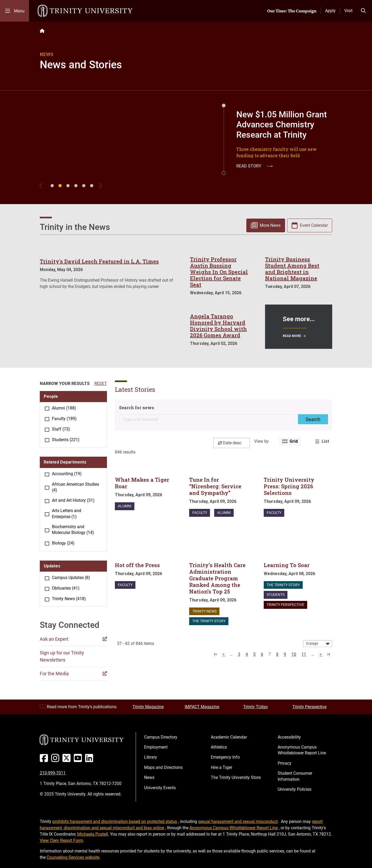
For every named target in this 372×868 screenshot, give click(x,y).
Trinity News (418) (69, 599)
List (325, 441)
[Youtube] (79, 760)
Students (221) (66, 440)
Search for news (137, 408)
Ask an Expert (54, 639)
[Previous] (42, 186)
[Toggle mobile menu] (14, 11)
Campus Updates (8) (71, 578)
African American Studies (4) (75, 487)
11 (304, 654)
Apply (330, 11)
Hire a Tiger (221, 767)
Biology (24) (63, 543)
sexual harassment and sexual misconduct (238, 821)
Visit (348, 11)
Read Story (254, 166)
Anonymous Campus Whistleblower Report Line (302, 750)
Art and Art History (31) (73, 500)
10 (294, 654)
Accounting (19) (67, 474)
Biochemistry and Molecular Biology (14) (73, 530)
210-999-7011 (53, 773)
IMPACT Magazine (202, 707)
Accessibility (289, 737)
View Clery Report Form (61, 840)
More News (270, 225)
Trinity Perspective (309, 707)
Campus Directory (161, 737)
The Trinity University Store (236, 777)
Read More (292, 336)
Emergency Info (225, 757)
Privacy (285, 763)
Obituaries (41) (66, 588)
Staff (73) (61, 429)
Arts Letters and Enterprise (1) (67, 513)
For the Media (54, 674)
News (149, 777)
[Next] (101, 186)
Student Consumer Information (295, 776)
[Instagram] (56, 760)
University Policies (295, 789)
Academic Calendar (229, 737)
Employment (156, 747)
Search (313, 419)
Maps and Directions (163, 767)
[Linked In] (90, 760)
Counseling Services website (73, 857)
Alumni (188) (64, 408)
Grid (294, 441)
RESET (101, 384)
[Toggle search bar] (363, 11)
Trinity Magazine (148, 707)
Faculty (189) (64, 419)
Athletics (219, 747)
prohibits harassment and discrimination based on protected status (115, 821)
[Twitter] (68, 760)
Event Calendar (314, 225)
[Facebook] (45, 760)
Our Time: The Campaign (292, 11)
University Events (160, 788)
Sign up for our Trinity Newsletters (62, 656)
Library (151, 757)
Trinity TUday (256, 707)
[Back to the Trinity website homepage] (42, 31)
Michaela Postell (93, 834)
